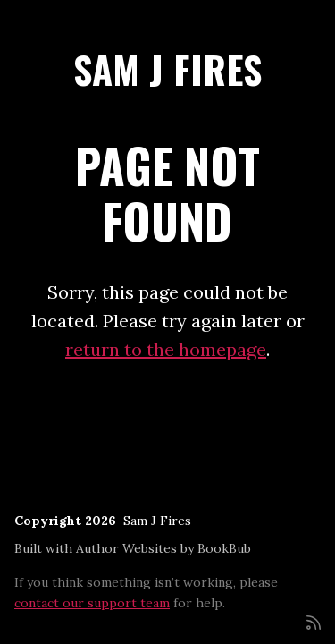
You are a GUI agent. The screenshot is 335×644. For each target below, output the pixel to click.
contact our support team (92, 603)
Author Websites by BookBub (163, 548)
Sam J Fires (167, 69)
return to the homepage (166, 349)
